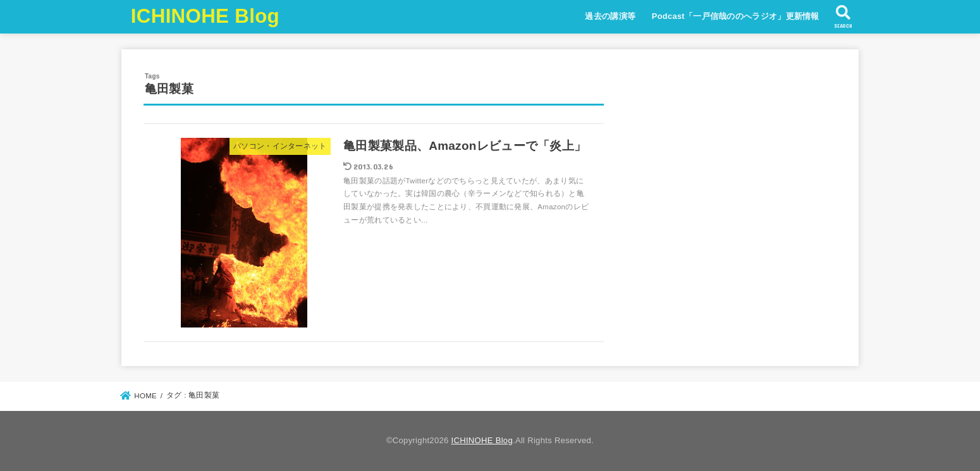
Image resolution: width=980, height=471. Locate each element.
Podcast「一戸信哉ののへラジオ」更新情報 (736, 16)
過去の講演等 (610, 16)
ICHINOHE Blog (205, 16)
